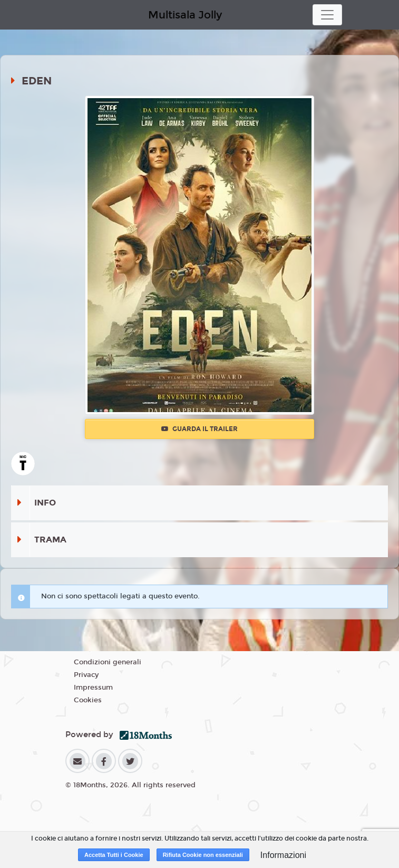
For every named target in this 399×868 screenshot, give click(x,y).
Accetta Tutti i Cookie (114, 855)
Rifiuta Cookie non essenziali (203, 855)
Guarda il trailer (199, 429)
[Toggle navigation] (327, 15)
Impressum (93, 688)
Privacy (86, 675)
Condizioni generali (108, 662)
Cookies (88, 700)
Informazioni (283, 855)
